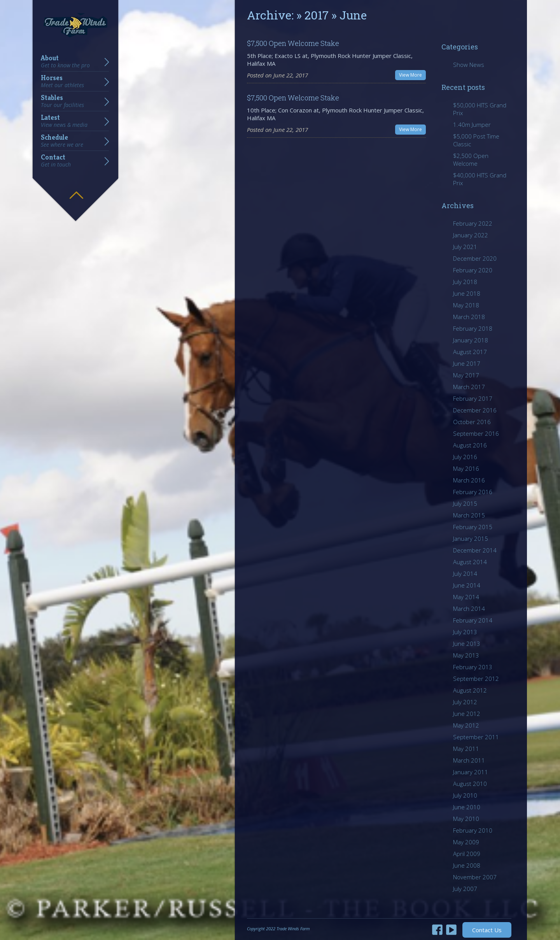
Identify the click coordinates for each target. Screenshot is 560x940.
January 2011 (471, 772)
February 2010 (473, 830)
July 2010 (465, 795)
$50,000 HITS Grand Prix (480, 109)
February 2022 (473, 223)
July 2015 (465, 503)
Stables (62, 101)
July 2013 (465, 632)
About (65, 61)
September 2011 (476, 737)
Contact (56, 161)
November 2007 (475, 877)
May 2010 (466, 819)
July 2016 (465, 457)
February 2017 (473, 398)
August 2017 (470, 352)
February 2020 (473, 270)
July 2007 (465, 889)
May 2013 (466, 655)
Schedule (62, 141)
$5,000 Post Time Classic (476, 140)
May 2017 (466, 375)
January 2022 (471, 235)
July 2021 (465, 247)
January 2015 (471, 538)
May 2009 (466, 842)
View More (410, 75)
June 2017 (467, 363)
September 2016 (476, 433)
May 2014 (466, 597)
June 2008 (467, 865)
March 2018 (469, 317)
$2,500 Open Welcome (471, 160)
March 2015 (469, 515)
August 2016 (470, 445)
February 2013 (473, 667)
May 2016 (466, 468)
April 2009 (467, 854)
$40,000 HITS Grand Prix (480, 179)
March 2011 (469, 760)
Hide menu (76, 189)
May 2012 (466, 725)
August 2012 (470, 690)
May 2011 (466, 749)
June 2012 (467, 714)
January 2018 (471, 340)
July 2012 (465, 702)
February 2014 (473, 620)
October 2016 (472, 422)
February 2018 (473, 328)
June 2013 (467, 644)
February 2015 (473, 527)
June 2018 (467, 293)
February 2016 (473, 492)
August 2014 (470, 562)
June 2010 (467, 807)
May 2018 (466, 305)
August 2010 (470, 784)
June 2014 (467, 585)
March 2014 (469, 609)
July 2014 (465, 573)
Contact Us (487, 930)
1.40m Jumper (472, 125)
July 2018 (465, 282)
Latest (64, 121)
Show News (469, 65)
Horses (62, 81)
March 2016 (469, 480)
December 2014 (475, 550)
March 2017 (469, 387)
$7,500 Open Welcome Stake (293, 43)
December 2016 (475, 410)
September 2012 (476, 679)
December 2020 (475, 258)
